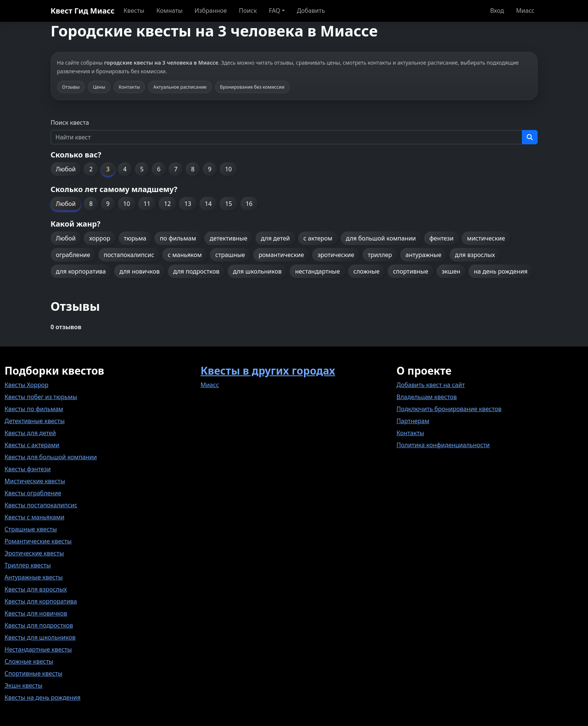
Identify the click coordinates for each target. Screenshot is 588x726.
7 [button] (176, 169)
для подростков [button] (196, 271)
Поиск (248, 11)
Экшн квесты (23, 685)
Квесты (134, 11)
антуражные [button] (423, 255)
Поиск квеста (70, 123)
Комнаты (169, 11)
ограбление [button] (73, 255)
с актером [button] (318, 238)
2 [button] (91, 169)
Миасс (525, 11)
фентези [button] (441, 238)
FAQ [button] (274, 11)
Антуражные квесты (34, 577)
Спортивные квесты (33, 673)
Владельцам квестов (427, 397)
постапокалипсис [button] (129, 255)
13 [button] (188, 204)
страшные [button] (230, 255)
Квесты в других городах (268, 371)
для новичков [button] (140, 271)
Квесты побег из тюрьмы (41, 397)
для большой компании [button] (381, 238)
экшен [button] (451, 271)
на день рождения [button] (501, 271)
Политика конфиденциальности (443, 445)
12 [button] (167, 204)
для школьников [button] (257, 271)
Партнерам (413, 421)
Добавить (311, 11)
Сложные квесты (29, 661)
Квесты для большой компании (51, 457)
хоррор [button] (100, 238)
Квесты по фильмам (34, 409)
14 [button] (208, 204)
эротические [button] (336, 255)
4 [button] (125, 169)
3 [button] (108, 169)
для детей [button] (275, 238)
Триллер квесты (28, 565)
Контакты (410, 433)
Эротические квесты (34, 553)
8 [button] (193, 169)
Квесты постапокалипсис (41, 505)
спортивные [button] (411, 271)
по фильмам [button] (178, 238)
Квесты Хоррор (26, 385)
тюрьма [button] (135, 238)
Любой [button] (66, 169)
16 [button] (249, 204)
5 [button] (142, 169)
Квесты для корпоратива (41, 601)
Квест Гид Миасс (83, 11)
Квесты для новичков (36, 613)
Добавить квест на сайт (431, 385)
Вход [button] (497, 11)
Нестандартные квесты (38, 649)
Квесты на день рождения (42, 697)
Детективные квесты (35, 421)
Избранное (211, 11)
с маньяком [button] (185, 255)
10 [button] (228, 169)
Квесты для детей (30, 433)
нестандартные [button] (317, 271)
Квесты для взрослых (36, 589)
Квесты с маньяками (34, 517)
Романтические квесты (38, 541)
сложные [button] (367, 271)
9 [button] (210, 169)
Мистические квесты (35, 481)
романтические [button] (281, 255)
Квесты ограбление (33, 493)
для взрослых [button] (475, 255)
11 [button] (147, 204)
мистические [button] (486, 238)
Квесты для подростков (39, 625)
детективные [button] (228, 238)
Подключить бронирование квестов (449, 409)
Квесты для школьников (40, 637)
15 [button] (228, 204)
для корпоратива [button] (81, 271)
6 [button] (159, 169)
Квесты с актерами (32, 445)
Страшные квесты (31, 529)
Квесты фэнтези (28, 469)
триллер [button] (380, 255)
